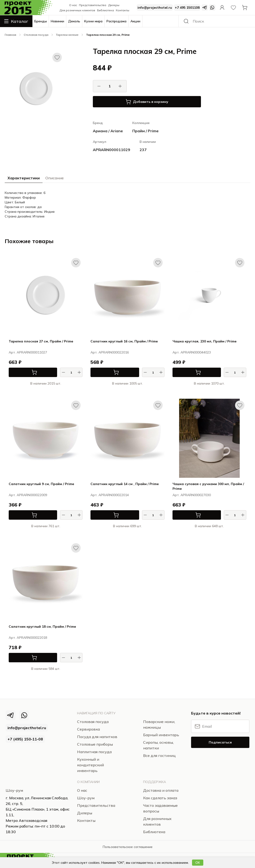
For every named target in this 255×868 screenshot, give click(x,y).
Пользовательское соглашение (128, 847)
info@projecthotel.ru (155, 8)
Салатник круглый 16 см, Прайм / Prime (124, 341)
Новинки (57, 21)
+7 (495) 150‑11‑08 (25, 739)
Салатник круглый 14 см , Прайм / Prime (125, 484)
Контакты (123, 10)
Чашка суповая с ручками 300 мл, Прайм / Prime (208, 486)
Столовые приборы (95, 744)
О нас (73, 5)
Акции (135, 21)
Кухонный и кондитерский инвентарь (90, 765)
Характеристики (24, 178)
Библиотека (106, 10)
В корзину (23, 372)
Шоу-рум (14, 790)
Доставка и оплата (161, 790)
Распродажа (116, 21)
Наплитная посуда (94, 752)
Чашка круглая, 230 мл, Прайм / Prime (204, 341)
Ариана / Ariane (108, 131)
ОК (198, 863)
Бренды (41, 21)
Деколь (74, 21)
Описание (55, 178)
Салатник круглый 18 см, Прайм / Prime (42, 627)
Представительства (93, 5)
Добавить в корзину (147, 102)
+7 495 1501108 (187, 8)
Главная (10, 35)
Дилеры (114, 5)
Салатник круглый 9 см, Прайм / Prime (41, 484)
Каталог (16, 21)
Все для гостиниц (159, 755)
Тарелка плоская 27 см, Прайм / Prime (41, 341)
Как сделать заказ (160, 798)
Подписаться (220, 742)
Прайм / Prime (145, 131)
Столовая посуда (36, 35)
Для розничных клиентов (77, 10)
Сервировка (88, 729)
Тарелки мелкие (67, 35)
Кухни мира (93, 21)
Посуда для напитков (97, 737)
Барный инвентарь (161, 735)
